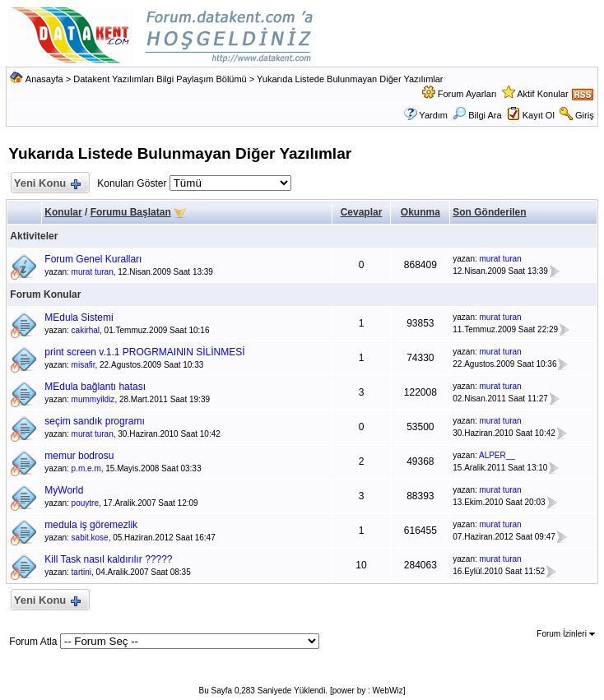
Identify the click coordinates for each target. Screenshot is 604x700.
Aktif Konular (542, 94)
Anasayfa (44, 79)
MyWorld (64, 490)
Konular (63, 212)
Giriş (585, 115)
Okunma (420, 212)
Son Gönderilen (489, 212)
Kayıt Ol (539, 115)
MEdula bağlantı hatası (95, 387)
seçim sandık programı (94, 421)
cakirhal (86, 330)
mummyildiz (93, 399)
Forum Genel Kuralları (93, 259)
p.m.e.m (86, 468)
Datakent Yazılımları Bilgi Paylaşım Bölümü (160, 79)
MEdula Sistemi (79, 318)
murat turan (93, 272)
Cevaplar (362, 212)
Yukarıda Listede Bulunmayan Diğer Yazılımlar (350, 79)
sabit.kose (90, 538)
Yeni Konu (46, 184)
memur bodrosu (79, 456)
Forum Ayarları (467, 94)
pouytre (85, 503)
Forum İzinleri (565, 634)
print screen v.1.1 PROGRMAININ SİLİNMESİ (144, 352)
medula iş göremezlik (91, 525)
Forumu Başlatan (131, 212)
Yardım (433, 115)
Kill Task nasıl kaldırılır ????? (108, 559)
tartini (81, 572)
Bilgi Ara (477, 115)
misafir (84, 365)
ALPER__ (497, 455)
